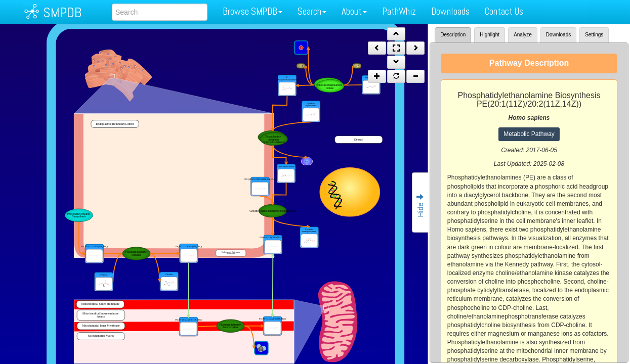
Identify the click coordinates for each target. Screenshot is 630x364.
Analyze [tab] (523, 35)
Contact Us (504, 11)
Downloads (450, 11)
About (354, 11)
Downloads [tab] (558, 35)
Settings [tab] (594, 35)
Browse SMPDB (253, 11)
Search (312, 11)
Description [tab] (453, 35)
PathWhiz (399, 11)
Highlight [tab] (490, 35)
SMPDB (62, 12)
